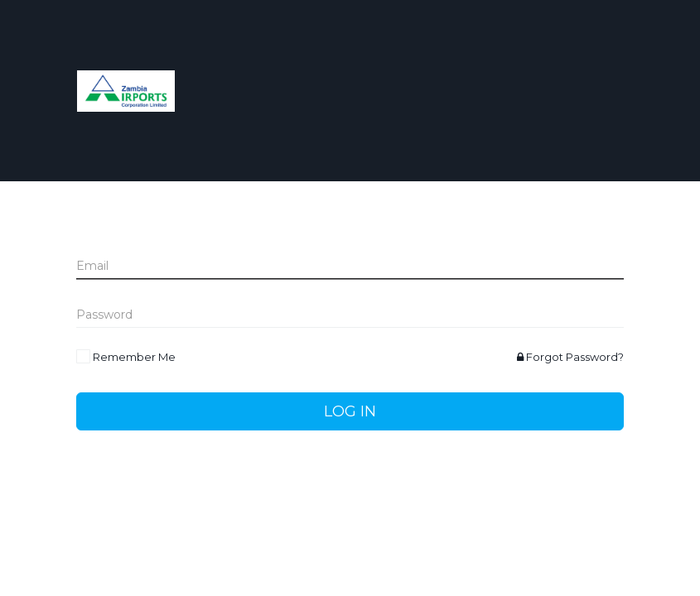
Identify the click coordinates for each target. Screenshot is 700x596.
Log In (350, 411)
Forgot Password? (570, 357)
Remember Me (134, 357)
